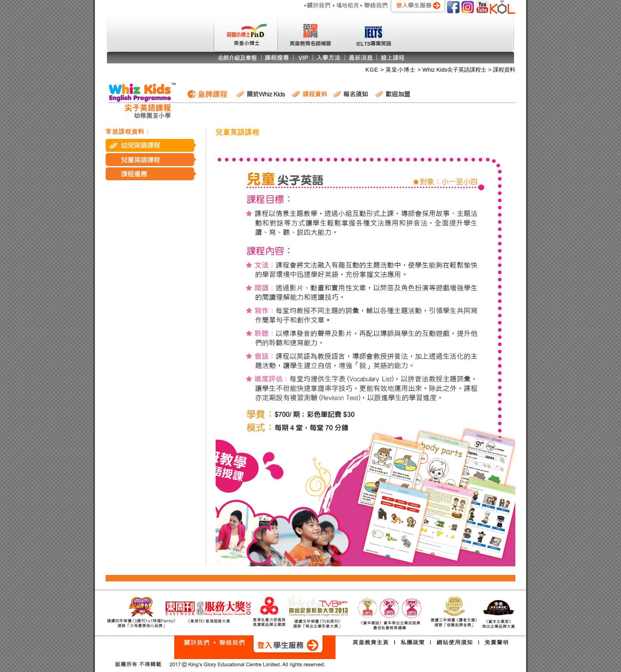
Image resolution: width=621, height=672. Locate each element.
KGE (373, 70)
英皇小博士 (402, 70)
